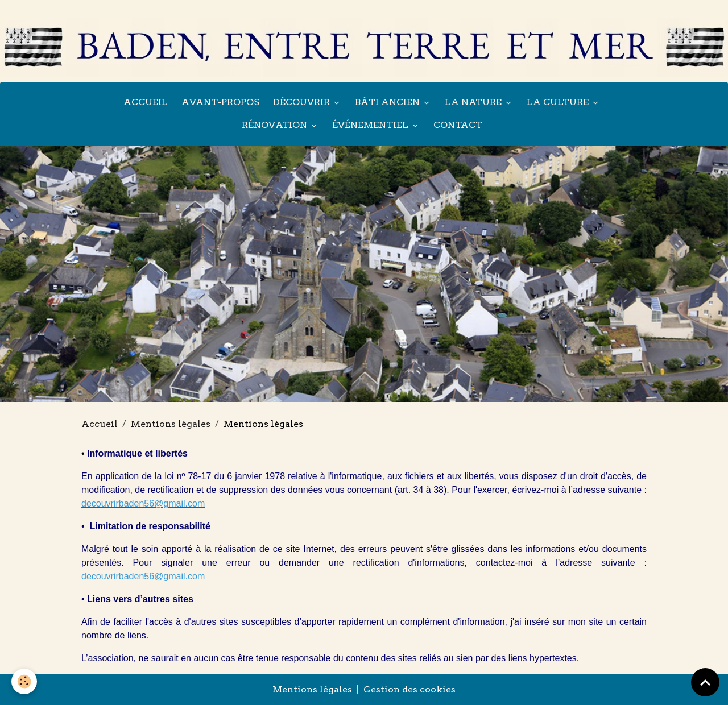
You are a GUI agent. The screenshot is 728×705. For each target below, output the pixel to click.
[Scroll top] (705, 682)
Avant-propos (220, 102)
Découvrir (303, 102)
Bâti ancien (388, 102)
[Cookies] (24, 681)
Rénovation (276, 125)
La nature (474, 102)
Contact (458, 125)
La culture (559, 102)
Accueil (146, 102)
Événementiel (371, 125)
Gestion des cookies (409, 689)
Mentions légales (171, 424)
